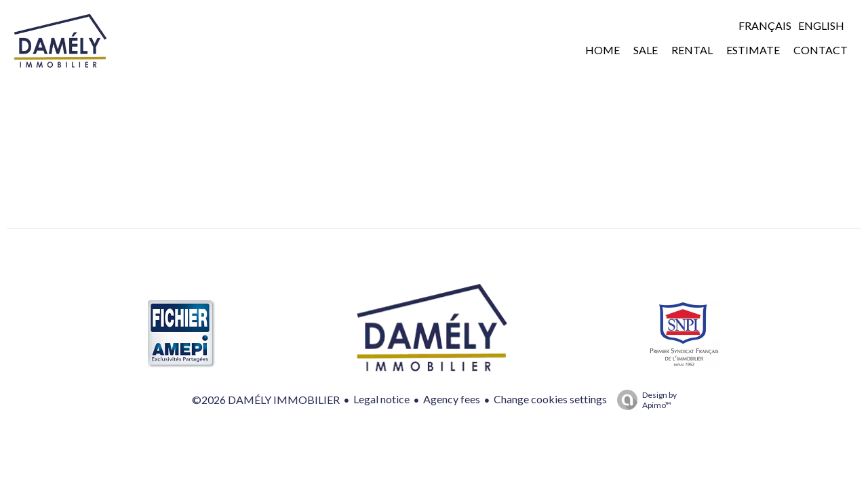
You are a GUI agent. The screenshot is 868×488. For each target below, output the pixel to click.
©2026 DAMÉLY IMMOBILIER (266, 400)
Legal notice (381, 399)
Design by (644, 400)
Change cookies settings (550, 399)
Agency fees (452, 399)
